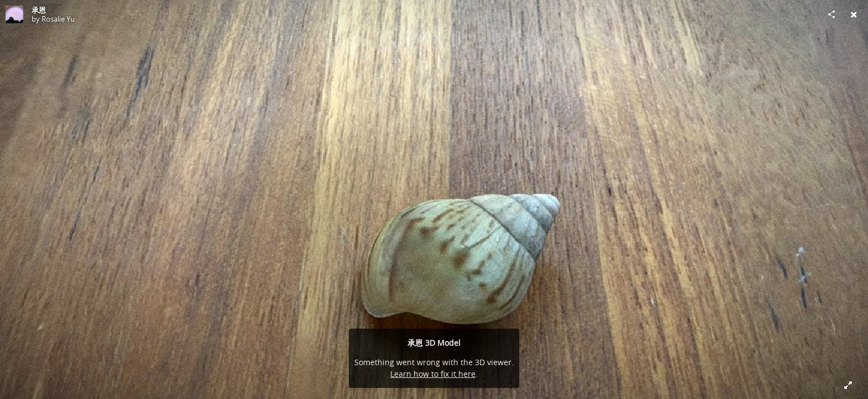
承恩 (39, 10)
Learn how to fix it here (433, 374)
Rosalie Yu (58, 19)
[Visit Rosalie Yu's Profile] (14, 14)
